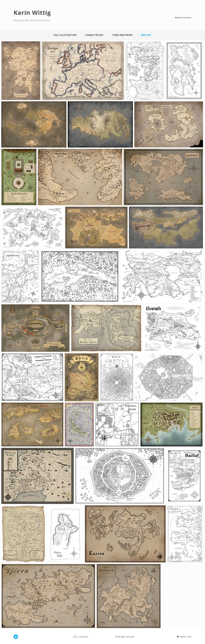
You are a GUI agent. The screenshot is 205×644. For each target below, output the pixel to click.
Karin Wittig (32, 12)
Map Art (146, 35)
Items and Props (122, 35)
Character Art (94, 35)
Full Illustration (65, 35)
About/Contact (183, 18)
